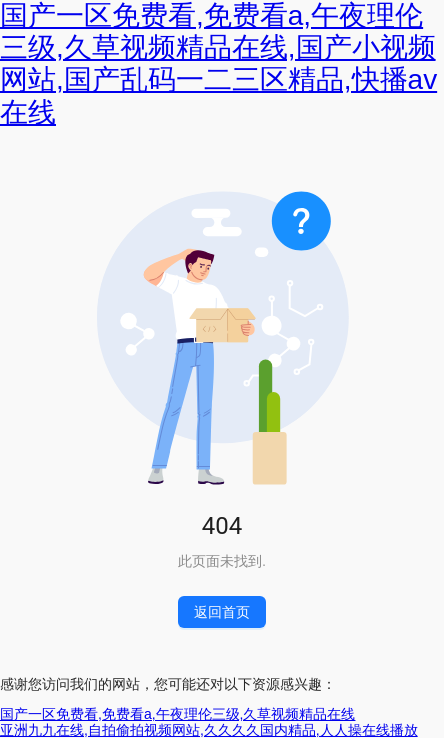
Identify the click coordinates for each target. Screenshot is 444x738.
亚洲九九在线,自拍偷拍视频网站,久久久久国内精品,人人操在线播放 (209, 730)
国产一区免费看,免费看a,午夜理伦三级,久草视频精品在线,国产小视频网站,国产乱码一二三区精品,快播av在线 (218, 64)
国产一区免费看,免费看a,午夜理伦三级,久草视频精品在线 (177, 714)
